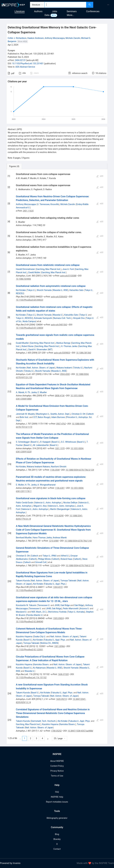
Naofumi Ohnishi (59, 467)
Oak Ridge (79, 605)
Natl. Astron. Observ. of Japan (41, 368)
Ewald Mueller (22, 343)
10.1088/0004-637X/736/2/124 (80, 470)
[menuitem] (108, 5)
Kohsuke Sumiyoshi (43, 318)
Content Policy (57, 766)
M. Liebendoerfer (41, 445)
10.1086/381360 (84, 353)
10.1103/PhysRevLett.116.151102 (31, 678)
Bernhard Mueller (24, 538)
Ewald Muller (34, 272)
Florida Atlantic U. (35, 615)
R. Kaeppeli (45, 442)
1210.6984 (54, 541)
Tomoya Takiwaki (68, 581)
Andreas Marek (60, 538)
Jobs (55, 11)
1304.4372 (58, 587)
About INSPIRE (57, 761)
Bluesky (57, 839)
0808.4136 (60, 396)
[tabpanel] (57, 457)
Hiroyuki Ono (79, 318)
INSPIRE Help (57, 797)
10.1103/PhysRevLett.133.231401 (28, 64)
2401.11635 (28, 211)
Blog (57, 834)
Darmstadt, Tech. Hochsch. (44, 721)
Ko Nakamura (39, 668)
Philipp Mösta (44, 559)
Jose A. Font (68, 269)
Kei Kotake (21, 290)
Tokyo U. (31, 290)
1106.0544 (55, 470)
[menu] (104, 5)
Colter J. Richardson (17, 38)
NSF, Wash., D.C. (39, 612)
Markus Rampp (63, 343)
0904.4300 (65, 374)
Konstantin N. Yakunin (26, 605)
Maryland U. (21, 612)
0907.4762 (61, 424)
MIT (50, 349)
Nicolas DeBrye (70, 503)
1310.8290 (59, 516)
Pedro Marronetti (71, 609)
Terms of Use (57, 776)
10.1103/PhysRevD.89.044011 (29, 590)
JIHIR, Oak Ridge (62, 605)
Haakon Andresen (36, 38)
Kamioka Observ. (41, 664)
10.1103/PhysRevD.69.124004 (29, 328)
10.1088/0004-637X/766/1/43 (78, 541)
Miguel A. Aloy (40, 506)
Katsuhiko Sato (76, 290)
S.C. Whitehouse (69, 442)
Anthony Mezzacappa (55, 38)
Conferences (93, 11)
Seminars (72, 11)
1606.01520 (63, 674)
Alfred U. (65, 556)
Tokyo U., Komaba (76, 612)
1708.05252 (56, 731)
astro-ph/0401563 (59, 325)
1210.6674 (55, 566)
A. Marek (20, 392)
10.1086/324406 (23, 279)
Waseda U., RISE (60, 290)
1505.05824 (58, 618)
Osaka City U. (40, 636)
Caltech (90, 414)
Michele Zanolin (73, 38)
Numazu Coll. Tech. (62, 318)
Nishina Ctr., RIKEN (49, 643)
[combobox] (65, 5)
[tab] (16, 166)
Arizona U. (84, 609)
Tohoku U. (78, 368)
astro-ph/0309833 (62, 353)
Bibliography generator (57, 818)
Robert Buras (28, 346)
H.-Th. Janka (31, 392)
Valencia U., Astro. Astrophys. (48, 503)
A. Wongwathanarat (46, 485)
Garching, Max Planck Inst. (48, 269)
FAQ (57, 792)
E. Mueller (42, 392)
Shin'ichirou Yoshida (57, 612)
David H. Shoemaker (38, 349)
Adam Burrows (58, 417)
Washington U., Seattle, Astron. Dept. (53, 414)
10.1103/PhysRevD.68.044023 (29, 300)
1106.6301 (60, 488)
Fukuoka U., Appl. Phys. (55, 584)
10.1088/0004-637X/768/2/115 (80, 566)
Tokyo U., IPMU (50, 556)
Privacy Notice (57, 771)
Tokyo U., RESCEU (24, 318)
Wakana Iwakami (64, 368)
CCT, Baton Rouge (41, 417)
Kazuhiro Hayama (24, 636)
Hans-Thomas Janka (42, 538)
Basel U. (35, 442)
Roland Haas (66, 559)
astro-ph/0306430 (59, 297)
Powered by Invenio (10, 863)
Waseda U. (58, 315)
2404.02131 (20, 60)
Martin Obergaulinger (60, 509)
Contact (57, 849)
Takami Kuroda (23, 581)
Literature (20, 11)
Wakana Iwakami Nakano (38, 467)
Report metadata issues (57, 802)
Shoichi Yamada (44, 290)
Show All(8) (22, 41)
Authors (38, 11)
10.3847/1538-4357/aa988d (80, 731)
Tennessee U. (44, 605)
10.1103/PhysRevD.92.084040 (29, 622)
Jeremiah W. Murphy (25, 414)
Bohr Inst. (24, 417)
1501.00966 (60, 646)
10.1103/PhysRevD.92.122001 (29, 650)
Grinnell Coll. (41, 562)
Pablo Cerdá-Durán (24, 503)
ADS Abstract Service (25, 67)
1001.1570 (60, 448)
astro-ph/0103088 (68, 276)
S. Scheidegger (23, 442)
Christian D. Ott (78, 414)
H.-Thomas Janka (69, 346)
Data (47, 15)
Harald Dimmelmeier (25, 269)
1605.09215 (61, 699)
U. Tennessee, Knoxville (48, 204)
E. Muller (20, 485)
